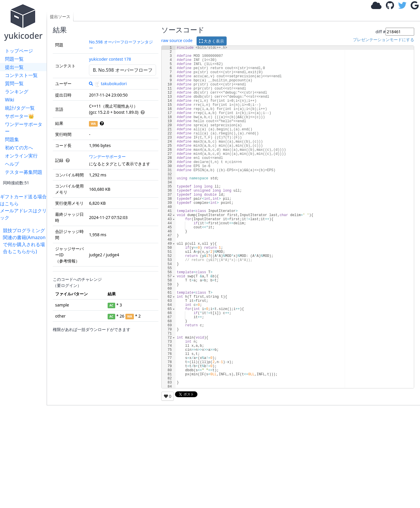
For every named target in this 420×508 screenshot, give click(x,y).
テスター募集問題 (24, 172)
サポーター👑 (20, 116)
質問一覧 (14, 83)
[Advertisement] (25, 342)
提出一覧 (14, 67)
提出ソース (60, 16)
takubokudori (111, 84)
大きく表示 (212, 41)
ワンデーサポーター (24, 128)
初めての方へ (19, 148)
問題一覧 (14, 59)
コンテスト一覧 (21, 75)
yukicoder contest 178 (110, 59)
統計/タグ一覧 (20, 108)
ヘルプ (12, 164)
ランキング (17, 92)
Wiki (10, 100)
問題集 (12, 139)
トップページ (19, 51)
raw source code (177, 40)
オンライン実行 (21, 156)
